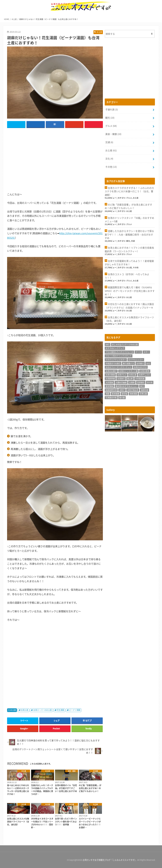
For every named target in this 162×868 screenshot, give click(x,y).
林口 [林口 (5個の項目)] (142, 386)
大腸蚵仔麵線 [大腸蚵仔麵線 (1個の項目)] (121, 382)
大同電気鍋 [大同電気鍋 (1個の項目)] (140, 378)
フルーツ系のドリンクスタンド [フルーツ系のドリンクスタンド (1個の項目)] (119, 355)
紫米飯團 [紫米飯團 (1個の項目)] (115, 393)
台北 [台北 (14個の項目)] (148, 363)
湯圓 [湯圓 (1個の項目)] (107, 393)
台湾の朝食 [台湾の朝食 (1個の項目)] (110, 374)
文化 (109, 158)
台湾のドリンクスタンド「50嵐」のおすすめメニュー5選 (129, 219)
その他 (111, 167)
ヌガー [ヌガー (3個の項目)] (146, 351)
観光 (110, 118)
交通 (109, 142)
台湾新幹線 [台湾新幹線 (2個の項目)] (110, 378)
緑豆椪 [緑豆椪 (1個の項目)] (124, 393)
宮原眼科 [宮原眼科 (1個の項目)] (141, 382)
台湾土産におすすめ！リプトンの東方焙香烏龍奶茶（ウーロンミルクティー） (129, 249)
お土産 (13, 710)
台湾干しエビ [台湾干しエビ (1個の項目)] (144, 374)
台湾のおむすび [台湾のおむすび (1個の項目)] (140, 367)
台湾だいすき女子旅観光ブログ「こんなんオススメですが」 (110, 860)
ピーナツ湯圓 (75, 710)
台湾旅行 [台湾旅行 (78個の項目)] (121, 378)
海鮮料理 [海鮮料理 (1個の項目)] (144, 389)
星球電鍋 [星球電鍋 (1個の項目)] (109, 386)
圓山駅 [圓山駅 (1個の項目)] (130, 378)
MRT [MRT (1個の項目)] (108, 344)
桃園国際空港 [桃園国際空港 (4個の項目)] (111, 389)
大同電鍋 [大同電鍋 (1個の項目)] (109, 382)
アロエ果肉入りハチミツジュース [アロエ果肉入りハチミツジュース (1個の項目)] (119, 351)
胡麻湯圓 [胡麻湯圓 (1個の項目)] (133, 393)
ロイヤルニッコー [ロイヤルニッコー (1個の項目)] (136, 359)
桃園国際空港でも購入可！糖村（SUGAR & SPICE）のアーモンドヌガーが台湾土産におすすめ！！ (130, 290)
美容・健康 (113, 134)
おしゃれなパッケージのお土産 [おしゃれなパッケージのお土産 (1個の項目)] (125, 344)
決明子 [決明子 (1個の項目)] (122, 389)
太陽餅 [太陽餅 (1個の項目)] (132, 382)
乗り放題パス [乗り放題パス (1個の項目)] (128, 363)
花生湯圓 (60, 710)
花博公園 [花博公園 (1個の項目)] (143, 393)
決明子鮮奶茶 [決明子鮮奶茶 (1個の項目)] (133, 389)
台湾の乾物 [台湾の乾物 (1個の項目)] (145, 370)
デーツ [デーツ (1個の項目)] (138, 351)
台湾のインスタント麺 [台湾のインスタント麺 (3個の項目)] (128, 370)
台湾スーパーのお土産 (43, 710)
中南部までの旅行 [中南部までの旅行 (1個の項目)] (113, 363)
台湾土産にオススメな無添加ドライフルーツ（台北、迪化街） (129, 319)
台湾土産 (24, 710)
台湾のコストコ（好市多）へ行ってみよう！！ (127, 275)
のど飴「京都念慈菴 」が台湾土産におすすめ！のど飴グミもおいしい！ (128, 206)
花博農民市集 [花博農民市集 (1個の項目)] (111, 397)
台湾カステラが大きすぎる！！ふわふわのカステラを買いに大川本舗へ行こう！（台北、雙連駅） (129, 191)
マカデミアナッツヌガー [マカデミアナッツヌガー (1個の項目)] (116, 359)
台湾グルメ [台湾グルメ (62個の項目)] (122, 374)
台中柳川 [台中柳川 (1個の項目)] (140, 363)
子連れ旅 (112, 109)
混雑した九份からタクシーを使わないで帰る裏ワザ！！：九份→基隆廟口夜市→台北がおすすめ (129, 234)
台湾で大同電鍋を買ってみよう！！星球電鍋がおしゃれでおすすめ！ (129, 262)
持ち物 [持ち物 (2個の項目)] (150, 382)
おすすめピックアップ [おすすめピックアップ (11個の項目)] (115, 348)
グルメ (111, 126)
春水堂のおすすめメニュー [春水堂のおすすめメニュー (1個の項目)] (127, 386)
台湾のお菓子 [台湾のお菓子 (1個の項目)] (111, 370)
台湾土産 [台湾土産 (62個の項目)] (133, 374)
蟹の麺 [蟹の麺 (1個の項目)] (122, 397)
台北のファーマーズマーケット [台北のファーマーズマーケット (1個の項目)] (118, 367)
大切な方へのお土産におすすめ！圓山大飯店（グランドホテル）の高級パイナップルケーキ (129, 305)
